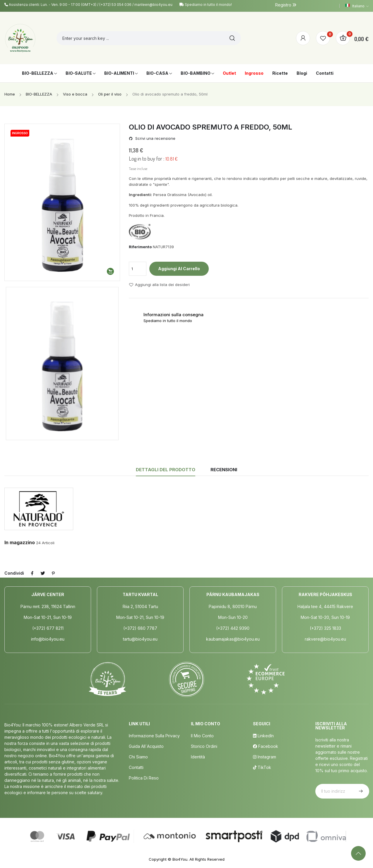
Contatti (136, 767)
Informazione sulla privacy (154, 736)
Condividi (32, 573)
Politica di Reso (144, 778)
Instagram (265, 757)
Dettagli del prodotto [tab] (166, 470)
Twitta (43, 573)
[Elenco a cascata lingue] (357, 6)
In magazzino (20, 542)
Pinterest (53, 573)
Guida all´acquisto (146, 746)
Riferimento (140, 247)
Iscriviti (360, 791)
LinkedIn (263, 736)
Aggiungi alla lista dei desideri (159, 285)
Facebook (266, 746)
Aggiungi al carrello (179, 269)
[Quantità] (138, 269)
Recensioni (224, 470)
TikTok (262, 767)
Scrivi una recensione (155, 138)
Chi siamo (138, 757)
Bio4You (180, 859)
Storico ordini (204, 746)
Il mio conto (202, 736)
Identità (198, 757)
